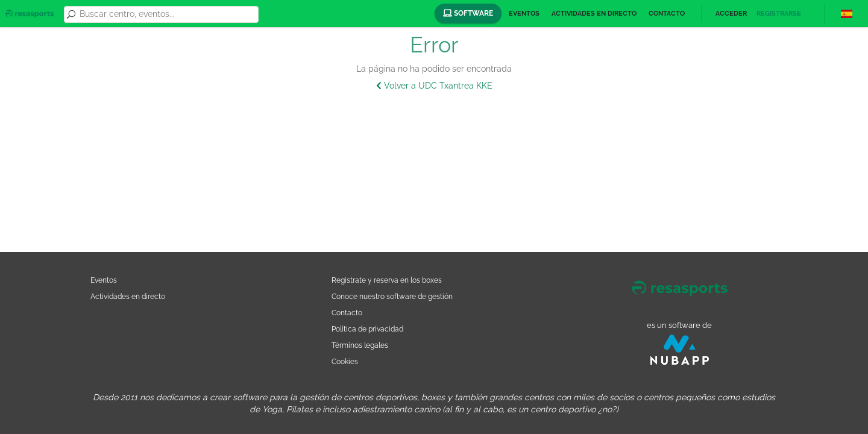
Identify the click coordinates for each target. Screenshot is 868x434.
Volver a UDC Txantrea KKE (434, 86)
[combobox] (167, 14)
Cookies (345, 361)
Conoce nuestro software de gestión (392, 296)
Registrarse (779, 14)
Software (468, 13)
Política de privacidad (367, 329)
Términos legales (360, 345)
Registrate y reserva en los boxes (387, 280)
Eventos (524, 14)
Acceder (731, 14)
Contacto (667, 14)
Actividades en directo (594, 14)
